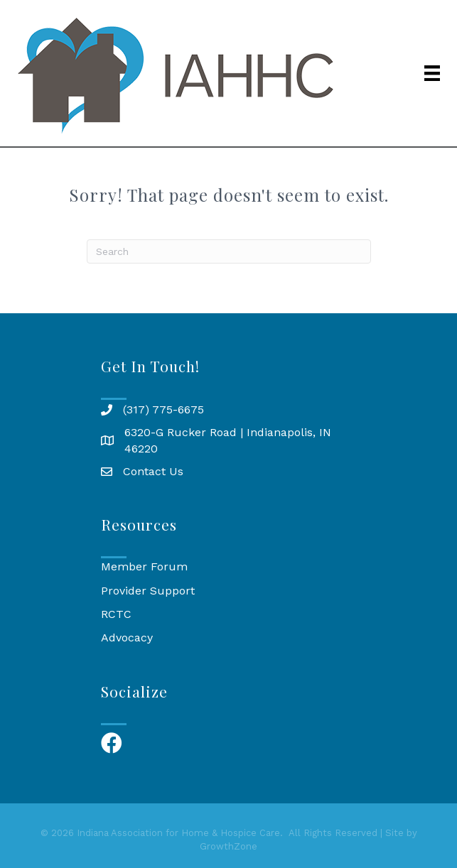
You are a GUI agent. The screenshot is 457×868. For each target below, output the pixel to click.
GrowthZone (228, 846)
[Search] (229, 251)
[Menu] (432, 73)
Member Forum (144, 566)
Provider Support (148, 591)
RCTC (116, 614)
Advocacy (127, 638)
